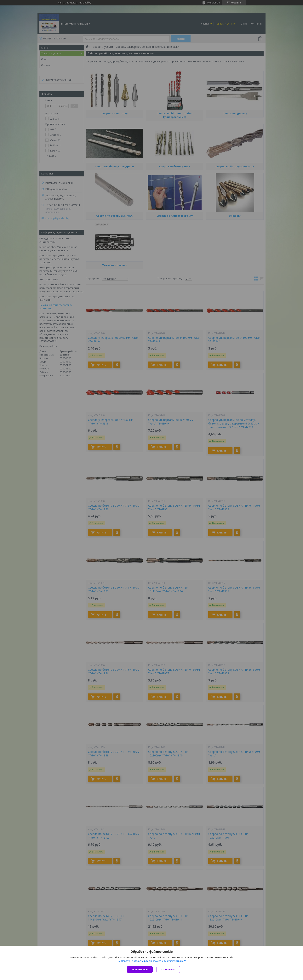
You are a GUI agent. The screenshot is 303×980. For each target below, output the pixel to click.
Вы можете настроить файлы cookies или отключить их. (150, 961)
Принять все (140, 969)
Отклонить (168, 969)
